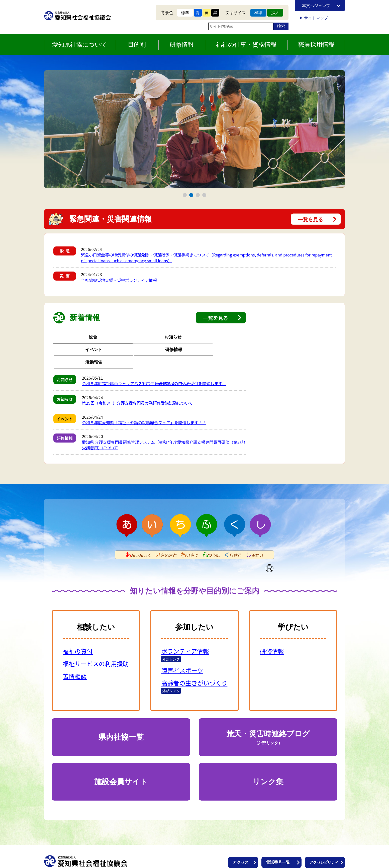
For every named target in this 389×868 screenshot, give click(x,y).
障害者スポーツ (182, 645)
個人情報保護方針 (282, 851)
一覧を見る (311, 219)
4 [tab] (204, 195)
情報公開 (241, 851)
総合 (72, 337)
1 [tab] (185, 195)
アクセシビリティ (324, 837)
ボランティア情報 (185, 626)
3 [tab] (198, 195)
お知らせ (111, 337)
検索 (281, 26)
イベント (150, 337)
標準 (185, 13)
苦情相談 (75, 651)
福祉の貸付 (78, 626)
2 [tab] (191, 195)
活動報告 (227, 337)
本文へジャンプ (316, 6)
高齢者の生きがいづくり (194, 658)
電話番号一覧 (278, 837)
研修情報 (188, 337)
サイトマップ (316, 18)
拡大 (275, 13)
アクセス (241, 837)
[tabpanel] (194, 129)
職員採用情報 (316, 45)
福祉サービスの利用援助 (96, 639)
